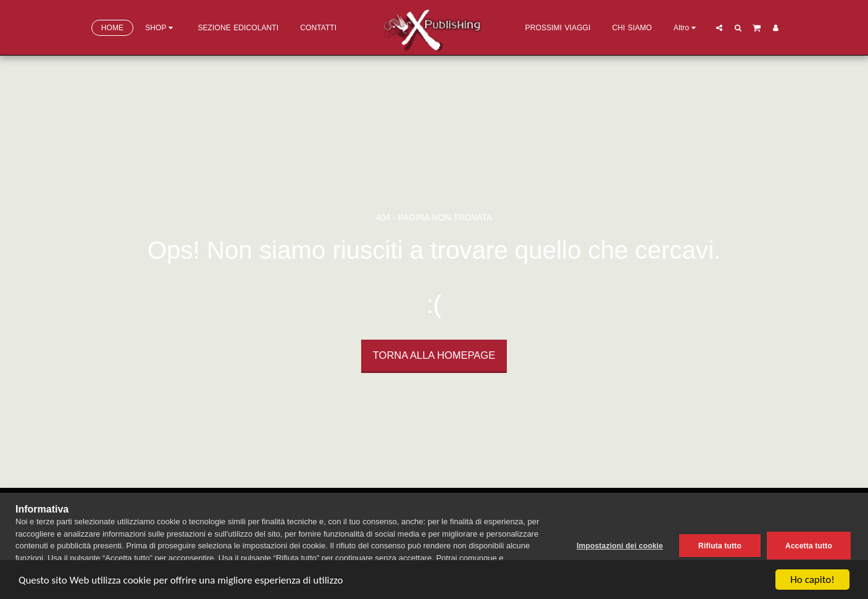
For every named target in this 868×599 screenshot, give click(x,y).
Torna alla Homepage (434, 355)
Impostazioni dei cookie (620, 546)
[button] (719, 27)
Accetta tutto (809, 546)
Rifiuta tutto (720, 546)
